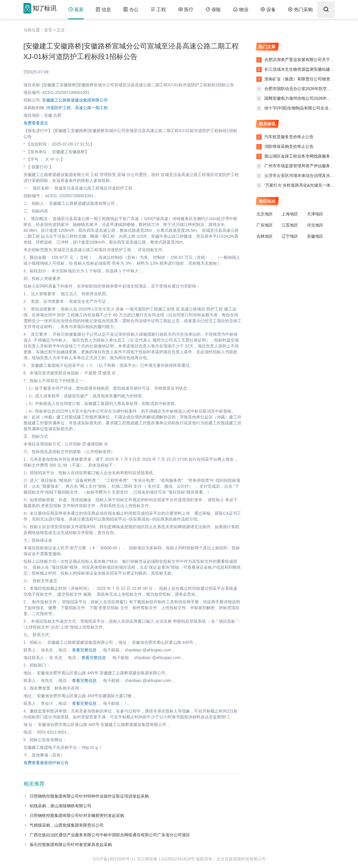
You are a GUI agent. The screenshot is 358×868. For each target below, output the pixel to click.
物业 (240, 10)
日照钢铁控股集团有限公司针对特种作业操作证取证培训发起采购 (89, 796)
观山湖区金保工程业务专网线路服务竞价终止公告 (310, 156)
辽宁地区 (290, 236)
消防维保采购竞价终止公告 (289, 146)
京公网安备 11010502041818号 (166, 859)
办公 (131, 10)
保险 (212, 10)
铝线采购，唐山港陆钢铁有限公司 (60, 806)
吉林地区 (265, 236)
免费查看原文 (36, 123)
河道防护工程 (58, 108)
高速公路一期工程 (91, 108)
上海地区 (290, 214)
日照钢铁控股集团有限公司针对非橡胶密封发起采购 (77, 815)
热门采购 (299, 10)
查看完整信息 (84, 650)
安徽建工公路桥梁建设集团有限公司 (75, 100)
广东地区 (265, 225)
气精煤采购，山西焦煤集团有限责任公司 (67, 825)
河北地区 (315, 225)
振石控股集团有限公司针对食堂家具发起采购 (71, 845)
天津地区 (315, 214)
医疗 (185, 10)
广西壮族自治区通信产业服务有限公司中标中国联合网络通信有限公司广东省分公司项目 (110, 835)
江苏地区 (290, 225)
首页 (48, 30)
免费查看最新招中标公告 (46, 763)
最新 (76, 10)
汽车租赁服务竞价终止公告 (289, 137)
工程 (158, 10)
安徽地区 (315, 236)
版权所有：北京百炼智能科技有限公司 (231, 859)
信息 (103, 10)
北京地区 (265, 214)
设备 (267, 10)
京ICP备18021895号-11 (114, 859)
